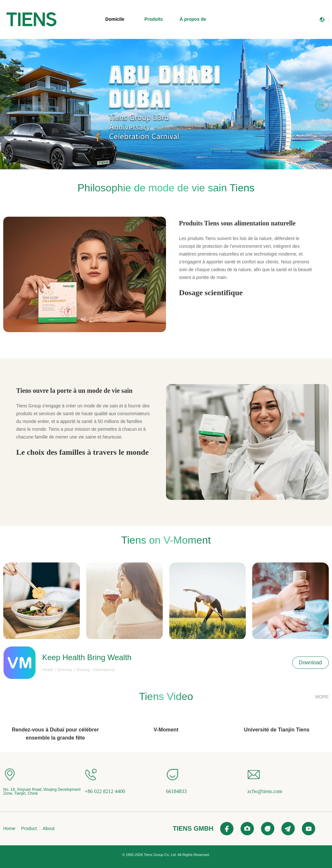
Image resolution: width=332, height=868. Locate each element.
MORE (322, 697)
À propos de (193, 19)
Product (29, 828)
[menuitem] (31, 19)
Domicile (115, 19)
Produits (154, 19)
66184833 (176, 791)
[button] (154, 166)
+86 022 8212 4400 (105, 791)
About (49, 828)
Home (9, 828)
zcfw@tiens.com (265, 791)
